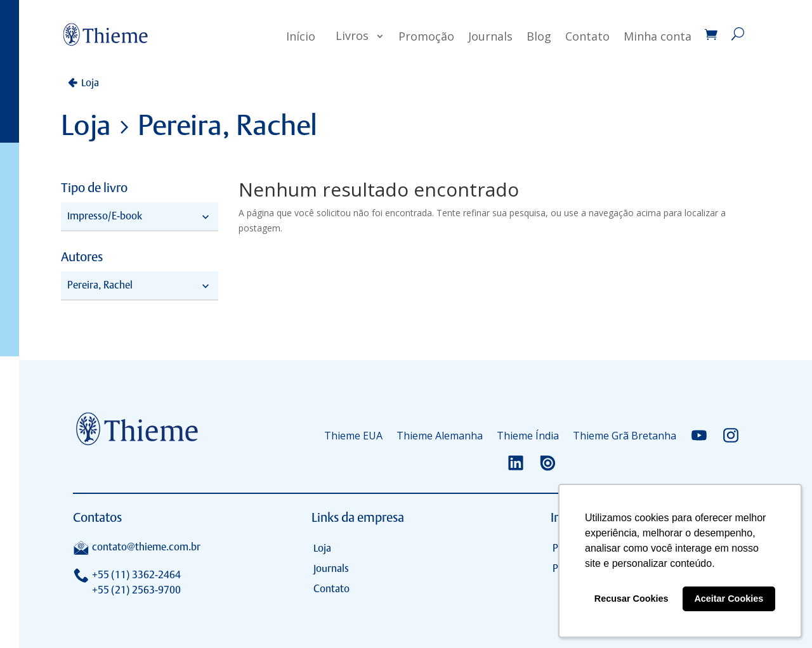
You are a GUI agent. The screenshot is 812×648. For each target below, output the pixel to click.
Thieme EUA (353, 436)
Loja (90, 83)
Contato (587, 36)
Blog (539, 36)
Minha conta (658, 36)
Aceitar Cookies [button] (729, 599)
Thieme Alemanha (440, 436)
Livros (352, 36)
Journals (490, 36)
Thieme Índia (528, 436)
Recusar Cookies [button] (632, 599)
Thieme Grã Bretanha (625, 436)
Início (301, 36)
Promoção (426, 36)
